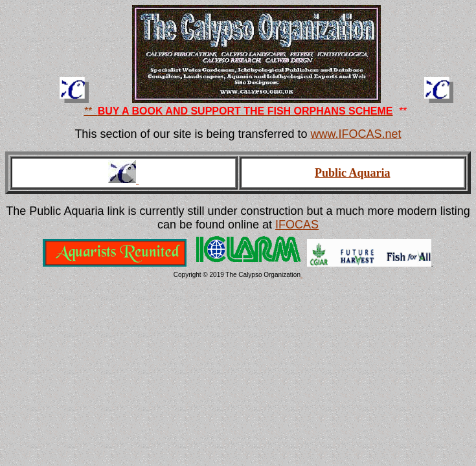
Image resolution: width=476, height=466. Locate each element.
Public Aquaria (353, 173)
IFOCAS (297, 225)
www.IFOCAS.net (356, 134)
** (90, 111)
